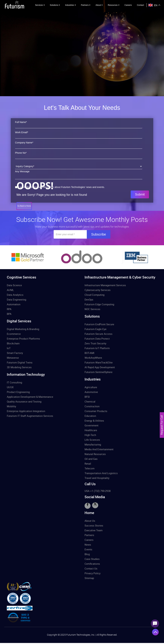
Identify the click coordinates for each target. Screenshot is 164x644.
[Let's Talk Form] (162, 434)
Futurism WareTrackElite (99, 362)
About (99, 5)
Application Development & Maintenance (30, 397)
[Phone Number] (79, 156)
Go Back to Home (24, 206)
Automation (14, 304)
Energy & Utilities (94, 421)
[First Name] (79, 125)
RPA (9, 309)
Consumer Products (96, 411)
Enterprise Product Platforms (23, 339)
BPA (9, 314)
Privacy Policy (93, 573)
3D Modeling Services (19, 367)
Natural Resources (95, 454)
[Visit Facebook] (87, 506)
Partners (86, 5)
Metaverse (13, 358)
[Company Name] (79, 146)
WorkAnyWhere (93, 358)
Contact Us (91, 568)
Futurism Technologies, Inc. (81, 634)
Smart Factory (15, 353)
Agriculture (91, 387)
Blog (87, 554)
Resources (114, 5)
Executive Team (94, 530)
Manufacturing (93, 444)
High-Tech (90, 435)
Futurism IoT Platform (97, 348)
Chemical (90, 401)
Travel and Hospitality (97, 478)
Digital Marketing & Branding (23, 329)
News (88, 544)
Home (89, 513)
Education (90, 416)
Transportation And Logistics (101, 473)
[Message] (79, 175)
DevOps (89, 299)
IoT (9, 348)
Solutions (55, 5)
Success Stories (94, 525)
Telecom (90, 468)
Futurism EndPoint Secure (99, 324)
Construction (92, 406)
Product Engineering (18, 392)
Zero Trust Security (95, 343)
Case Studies (92, 559)
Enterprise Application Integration (26, 411)
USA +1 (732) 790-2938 (98, 491)
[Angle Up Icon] (155, 632)
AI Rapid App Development (100, 367)
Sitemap (89, 578)
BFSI (87, 397)
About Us (90, 521)
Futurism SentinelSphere (98, 372)
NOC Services (92, 309)
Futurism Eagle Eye (95, 329)
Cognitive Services (22, 277)
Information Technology (26, 374)
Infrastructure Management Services (105, 285)
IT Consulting (14, 382)
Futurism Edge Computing (99, 304)
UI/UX (10, 387)
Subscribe (99, 234)
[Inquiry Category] (79, 166)
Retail (88, 464)
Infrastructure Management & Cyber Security (120, 277)
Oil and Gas (91, 459)
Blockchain (13, 343)
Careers (128, 5)
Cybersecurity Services (98, 290)
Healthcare (91, 430)
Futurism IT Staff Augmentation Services (30, 416)
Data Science (14, 285)
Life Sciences (92, 440)
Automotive (91, 392)
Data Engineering (16, 299)
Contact (140, 5)
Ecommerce (14, 334)
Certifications (92, 563)
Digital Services (19, 321)
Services (40, 5)
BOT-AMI (89, 353)
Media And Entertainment (99, 449)
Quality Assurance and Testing (24, 401)
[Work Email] (79, 136)
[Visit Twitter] (95, 505)
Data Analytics (15, 295)
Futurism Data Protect (97, 339)
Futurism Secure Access (98, 334)
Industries (70, 5)
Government (91, 425)
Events (88, 549)
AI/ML (10, 290)
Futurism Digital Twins (20, 362)
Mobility (11, 406)
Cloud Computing (94, 295)
